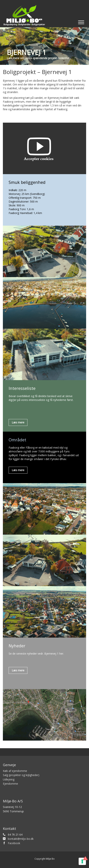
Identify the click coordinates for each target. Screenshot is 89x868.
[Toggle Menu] (81, 22)
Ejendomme (10, 784)
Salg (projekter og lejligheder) (21, 775)
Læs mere (18, 422)
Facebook (14, 843)
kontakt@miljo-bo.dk (21, 839)
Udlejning (9, 779)
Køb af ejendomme (15, 771)
